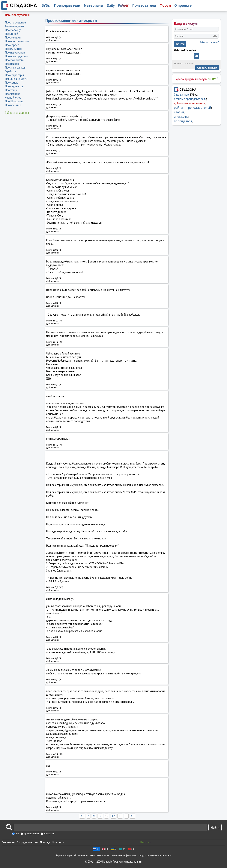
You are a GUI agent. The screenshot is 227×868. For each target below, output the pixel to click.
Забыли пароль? (209, 42)
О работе (10, 71)
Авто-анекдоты (14, 26)
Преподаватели (67, 5)
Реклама (145, 842)
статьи (179, 112)
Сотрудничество (27, 842)
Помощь (45, 842)
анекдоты (181, 117)
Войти (180, 44)
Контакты (58, 842)
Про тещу (11, 90)
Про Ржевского (14, 60)
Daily (111, 5)
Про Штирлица (14, 101)
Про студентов (14, 86)
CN (131, 849)
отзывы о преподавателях (190, 99)
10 (100, 816)
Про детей (11, 34)
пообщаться (183, 121)
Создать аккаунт (207, 68)
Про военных (13, 105)
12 (113, 816)
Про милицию (13, 49)
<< (82, 816)
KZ (122, 849)
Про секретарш (14, 75)
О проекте (8, 842)
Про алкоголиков (15, 67)
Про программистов (17, 41)
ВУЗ (17, 834)
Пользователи (144, 5)
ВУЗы (46, 5)
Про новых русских (16, 56)
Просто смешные (15, 22)
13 (120, 816)
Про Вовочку (13, 30)
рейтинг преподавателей (193, 107)
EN (105, 849)
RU (96, 849)
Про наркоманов (15, 52)
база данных (181, 95)
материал (49, 834)
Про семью (12, 83)
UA (113, 849)
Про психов (12, 64)
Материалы (93, 5)
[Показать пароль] (215, 36)
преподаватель (31, 834)
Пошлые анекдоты (16, 79)
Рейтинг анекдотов (17, 113)
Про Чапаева (13, 94)
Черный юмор (13, 98)
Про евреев (12, 45)
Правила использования (127, 862)
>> (133, 816)
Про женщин (13, 37)
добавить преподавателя (190, 103)
